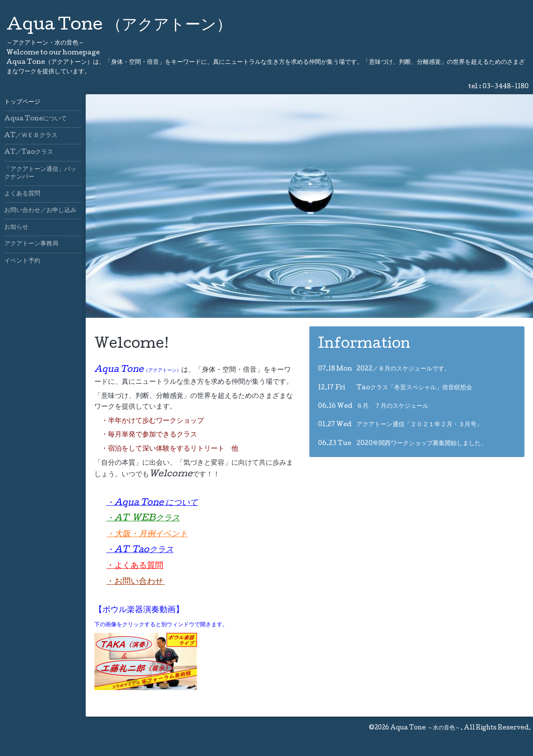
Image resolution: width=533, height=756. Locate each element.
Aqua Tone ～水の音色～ (425, 728)
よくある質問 (22, 194)
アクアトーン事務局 (31, 244)
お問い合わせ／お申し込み (40, 211)
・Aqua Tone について (152, 503)
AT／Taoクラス (29, 152)
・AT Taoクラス (140, 550)
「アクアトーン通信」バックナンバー (40, 173)
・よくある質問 (135, 566)
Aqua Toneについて (36, 119)
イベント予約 (22, 261)
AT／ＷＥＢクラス (31, 136)
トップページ (22, 102)
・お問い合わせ (136, 582)
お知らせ (16, 227)
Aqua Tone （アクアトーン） (119, 26)
